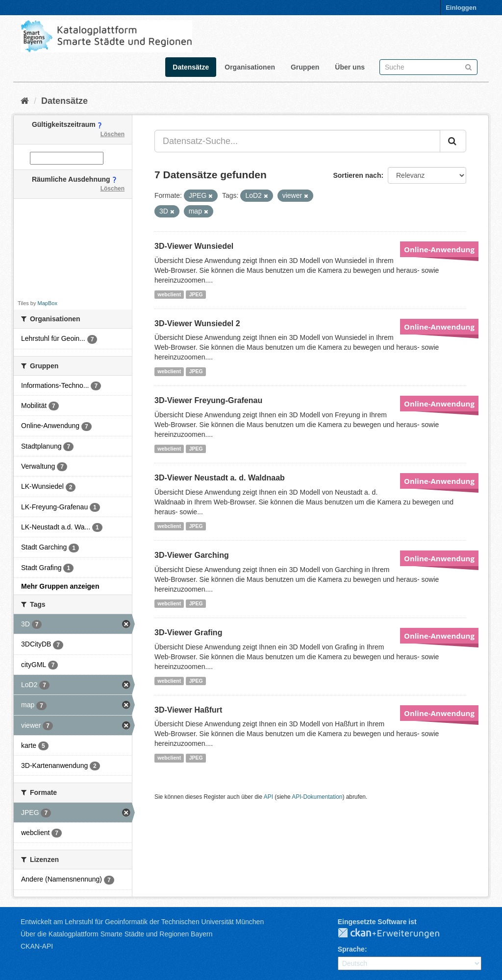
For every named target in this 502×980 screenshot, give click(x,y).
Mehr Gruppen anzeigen (60, 586)
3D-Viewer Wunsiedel (194, 246)
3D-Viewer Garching (192, 555)
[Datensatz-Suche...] (297, 141)
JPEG (196, 294)
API (268, 797)
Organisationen (250, 67)
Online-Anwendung (439, 249)
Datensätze (191, 67)
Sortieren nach (357, 175)
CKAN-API (37, 946)
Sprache (351, 949)
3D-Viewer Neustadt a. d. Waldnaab (220, 478)
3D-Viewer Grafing (188, 633)
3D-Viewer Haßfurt (188, 710)
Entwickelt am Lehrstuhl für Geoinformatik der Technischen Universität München (142, 922)
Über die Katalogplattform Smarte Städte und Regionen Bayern (116, 934)
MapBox (48, 303)
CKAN (397, 933)
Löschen (113, 134)
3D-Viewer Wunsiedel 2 (197, 323)
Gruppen (305, 67)
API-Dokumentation (317, 797)
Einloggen (461, 8)
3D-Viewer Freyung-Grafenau (208, 400)
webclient (169, 294)
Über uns (350, 67)
